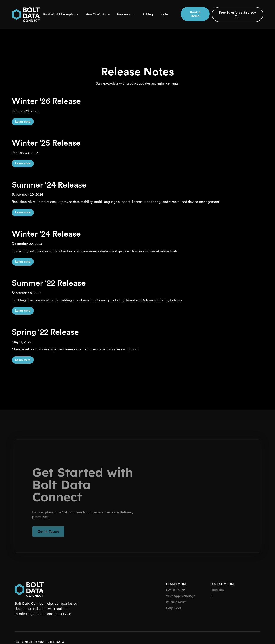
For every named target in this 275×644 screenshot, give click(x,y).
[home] (26, 15)
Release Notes (176, 602)
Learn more (23, 122)
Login (164, 14)
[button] (61, 14)
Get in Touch (48, 534)
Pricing (148, 14)
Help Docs (174, 608)
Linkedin (217, 590)
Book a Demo (195, 14)
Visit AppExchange (181, 596)
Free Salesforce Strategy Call (237, 14)
